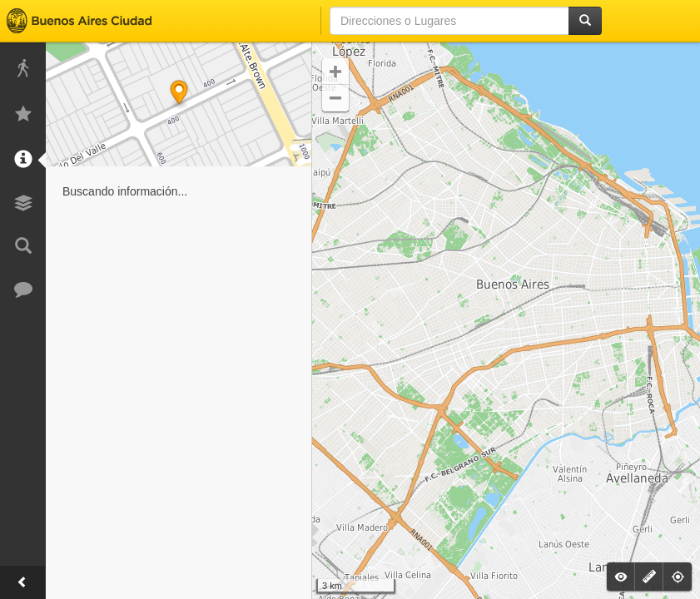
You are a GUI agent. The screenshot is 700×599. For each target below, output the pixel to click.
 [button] (335, 72)
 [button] (335, 98)
